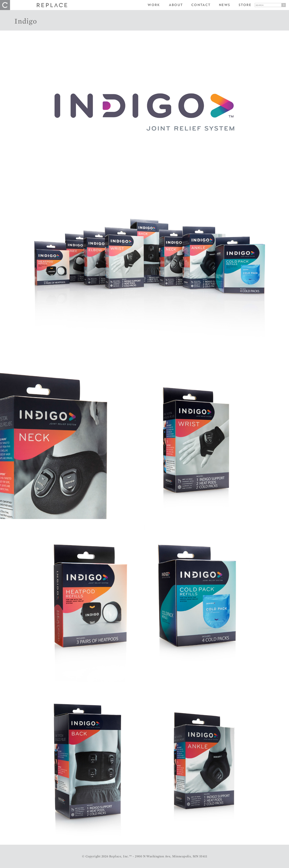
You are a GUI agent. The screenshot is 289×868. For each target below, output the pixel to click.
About (176, 5)
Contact (201, 5)
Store (245, 5)
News (225, 5)
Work (154, 5)
